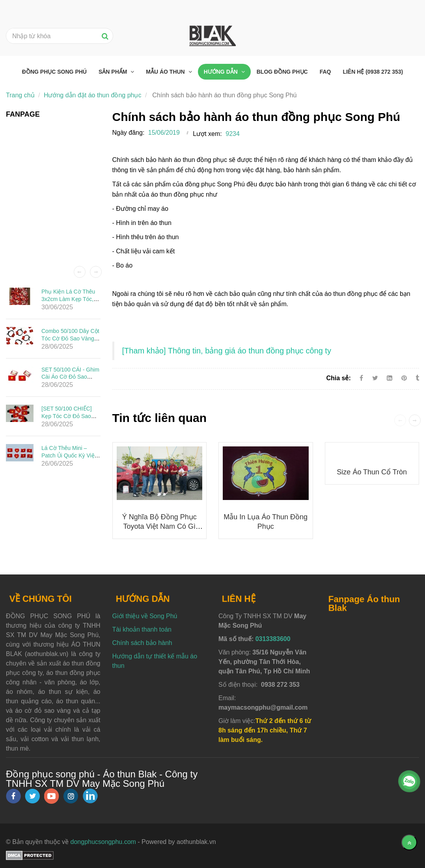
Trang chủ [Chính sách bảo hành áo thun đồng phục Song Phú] (20, 95)
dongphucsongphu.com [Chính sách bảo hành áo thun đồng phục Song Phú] (103, 842)
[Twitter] (375, 378)
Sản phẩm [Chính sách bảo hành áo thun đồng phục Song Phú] (114, 72)
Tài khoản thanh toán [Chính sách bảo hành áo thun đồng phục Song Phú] (142, 629)
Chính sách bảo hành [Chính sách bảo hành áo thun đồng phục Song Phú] (142, 643)
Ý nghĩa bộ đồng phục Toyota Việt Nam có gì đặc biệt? (159, 526)
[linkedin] (90, 796)
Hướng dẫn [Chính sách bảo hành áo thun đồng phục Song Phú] (222, 72)
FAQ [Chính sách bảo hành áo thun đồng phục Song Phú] (325, 72)
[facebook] (13, 796)
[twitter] (32, 796)
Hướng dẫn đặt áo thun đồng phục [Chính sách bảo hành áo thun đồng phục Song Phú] (93, 95)
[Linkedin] (390, 378)
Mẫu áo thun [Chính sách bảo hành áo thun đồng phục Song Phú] (166, 72)
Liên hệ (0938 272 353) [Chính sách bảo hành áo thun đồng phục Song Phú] (373, 72)
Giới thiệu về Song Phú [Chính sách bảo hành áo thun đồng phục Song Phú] (145, 616)
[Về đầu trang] (409, 842)
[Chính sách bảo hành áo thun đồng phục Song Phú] (227, 351)
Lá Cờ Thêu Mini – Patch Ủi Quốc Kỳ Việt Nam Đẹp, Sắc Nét (69, 455)
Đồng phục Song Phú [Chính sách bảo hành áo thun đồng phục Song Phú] (54, 72)
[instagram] (71, 796)
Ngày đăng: (129, 133)
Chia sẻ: (338, 378)
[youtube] (52, 796)
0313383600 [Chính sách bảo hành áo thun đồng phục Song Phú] (273, 639)
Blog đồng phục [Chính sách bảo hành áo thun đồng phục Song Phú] (282, 72)
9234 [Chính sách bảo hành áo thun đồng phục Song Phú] (233, 134)
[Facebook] (361, 378)
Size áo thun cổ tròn (372, 472)
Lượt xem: (207, 134)
